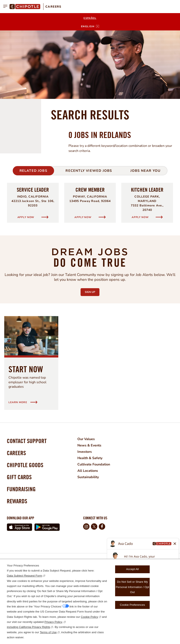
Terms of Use (48, 632)
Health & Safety (90, 458)
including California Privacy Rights (28, 627)
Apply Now (26, 217)
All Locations (88, 471)
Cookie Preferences (132, 605)
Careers (53, 7)
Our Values (86, 439)
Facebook (102, 527)
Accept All (132, 569)
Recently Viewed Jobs (89, 171)
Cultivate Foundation (94, 464)
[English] (90, 26)
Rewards (17, 501)
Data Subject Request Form (24, 576)
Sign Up (92, 291)
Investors (85, 452)
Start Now (26, 369)
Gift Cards (19, 477)
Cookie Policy (89, 617)
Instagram (86, 527)
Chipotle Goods (25, 465)
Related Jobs (33, 171)
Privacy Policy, (54, 622)
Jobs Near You (146, 171)
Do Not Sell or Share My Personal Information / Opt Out (133, 587)
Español (90, 18)
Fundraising (21, 489)
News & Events (89, 445)
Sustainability (88, 477)
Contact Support (27, 441)
